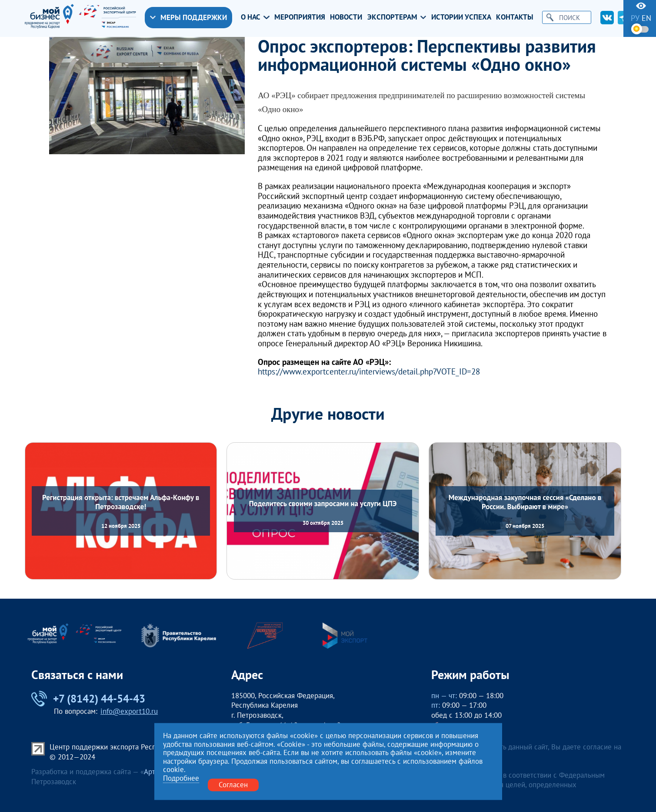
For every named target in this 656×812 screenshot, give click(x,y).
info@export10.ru (129, 711)
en (646, 18)
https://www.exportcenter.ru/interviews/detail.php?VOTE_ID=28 (369, 372)
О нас (255, 17)
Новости (346, 17)
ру (635, 18)
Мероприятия (300, 17)
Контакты (515, 17)
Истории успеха (461, 17)
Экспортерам (397, 17)
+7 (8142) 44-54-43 (88, 699)
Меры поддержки (189, 17)
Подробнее (181, 779)
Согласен (233, 785)
